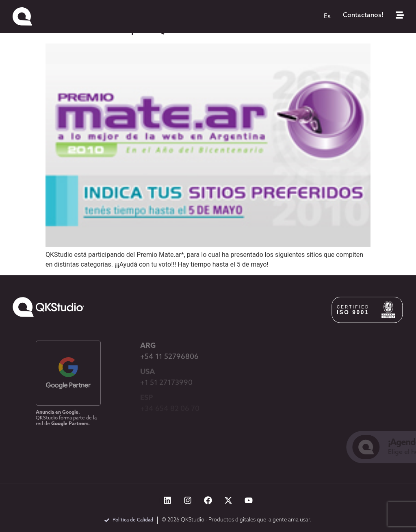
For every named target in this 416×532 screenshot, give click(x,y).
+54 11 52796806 (169, 357)
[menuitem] (327, 17)
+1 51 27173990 (166, 383)
